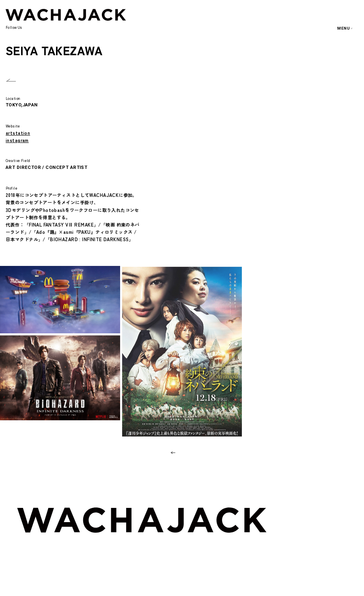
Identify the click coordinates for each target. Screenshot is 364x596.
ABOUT (321, 517)
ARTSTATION (113, 30)
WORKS (321, 527)
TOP (318, 507)
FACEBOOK (84, 30)
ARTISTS (323, 538)
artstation (18, 133)
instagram (17, 140)
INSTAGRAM (60, 30)
